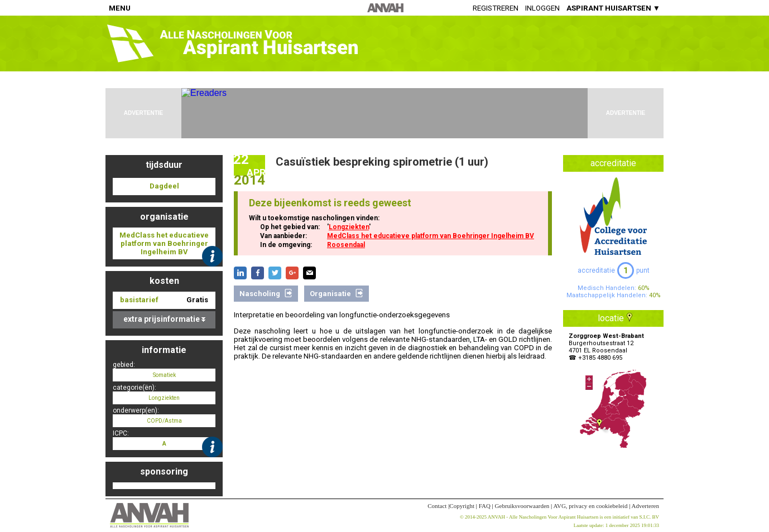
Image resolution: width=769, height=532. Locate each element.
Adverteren (645, 506)
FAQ (485, 506)
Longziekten (349, 227)
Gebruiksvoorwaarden (522, 506)
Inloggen (542, 8)
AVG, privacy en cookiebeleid (590, 506)
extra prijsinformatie (164, 319)
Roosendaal (346, 245)
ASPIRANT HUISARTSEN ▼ (613, 8)
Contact (437, 506)
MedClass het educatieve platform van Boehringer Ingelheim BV (431, 236)
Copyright (462, 506)
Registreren (496, 8)
